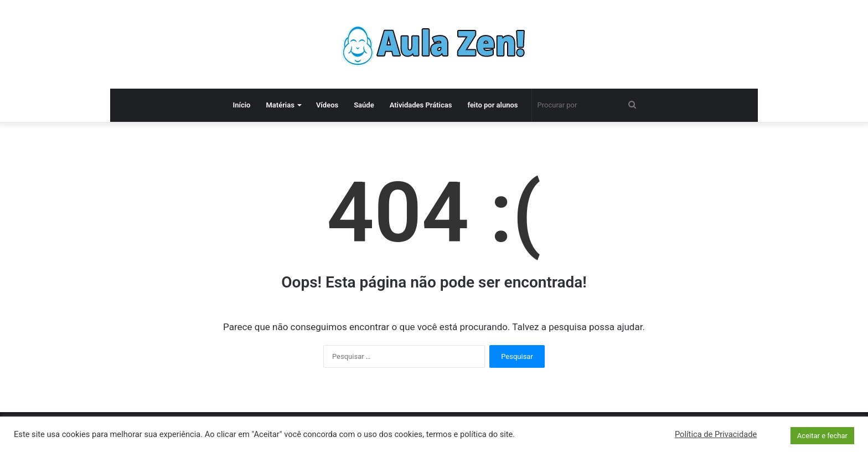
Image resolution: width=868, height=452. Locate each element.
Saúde (364, 105)
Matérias (280, 105)
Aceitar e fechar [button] (822, 436)
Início (241, 105)
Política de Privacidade (716, 434)
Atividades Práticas (421, 105)
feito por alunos (492, 105)
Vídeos (327, 105)
